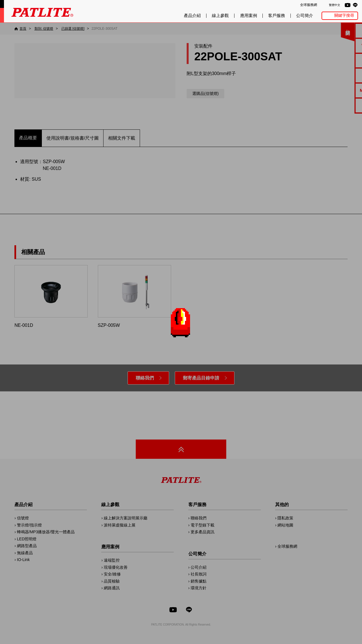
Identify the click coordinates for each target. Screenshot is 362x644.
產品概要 (28, 138)
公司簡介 (305, 16)
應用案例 (249, 16)
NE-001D (51, 296)
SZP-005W (134, 296)
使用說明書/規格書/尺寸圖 (73, 138)
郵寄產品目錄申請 (201, 378)
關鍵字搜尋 (344, 15)
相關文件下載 (122, 138)
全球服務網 (309, 5)
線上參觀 (220, 16)
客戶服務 (277, 16)
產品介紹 (192, 16)
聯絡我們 (145, 378)
